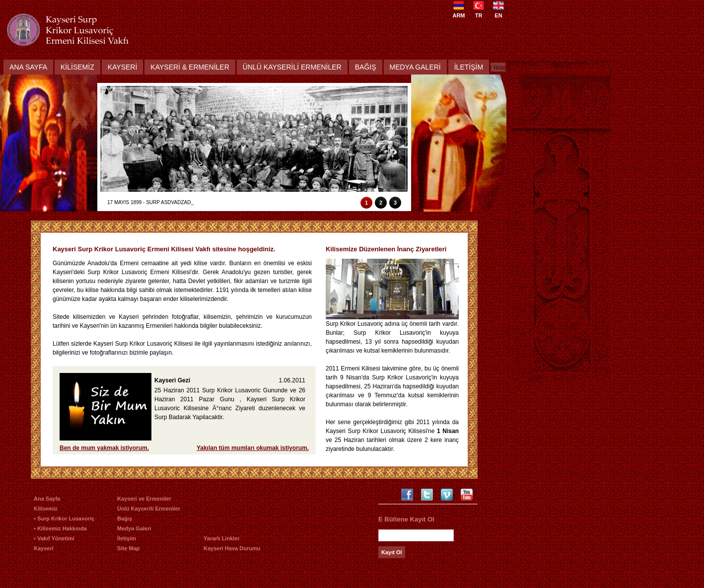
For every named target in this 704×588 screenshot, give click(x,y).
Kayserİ (123, 67)
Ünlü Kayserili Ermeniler (149, 509)
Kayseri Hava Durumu (232, 548)
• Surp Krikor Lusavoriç (64, 518)
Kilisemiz (46, 509)
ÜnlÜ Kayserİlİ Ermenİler (292, 67)
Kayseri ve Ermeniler (144, 499)
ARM (458, 12)
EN (498, 12)
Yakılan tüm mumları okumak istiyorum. (253, 448)
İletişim (127, 538)
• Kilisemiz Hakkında (60, 528)
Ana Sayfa (28, 67)
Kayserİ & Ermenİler (190, 67)
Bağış (366, 67)
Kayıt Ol (392, 552)
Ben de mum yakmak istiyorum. (104, 448)
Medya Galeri (134, 528)
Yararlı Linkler (222, 538)
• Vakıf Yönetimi (54, 538)
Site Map (128, 548)
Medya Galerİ (415, 67)
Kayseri (44, 548)
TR (479, 12)
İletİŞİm (469, 67)
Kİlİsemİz (77, 67)
